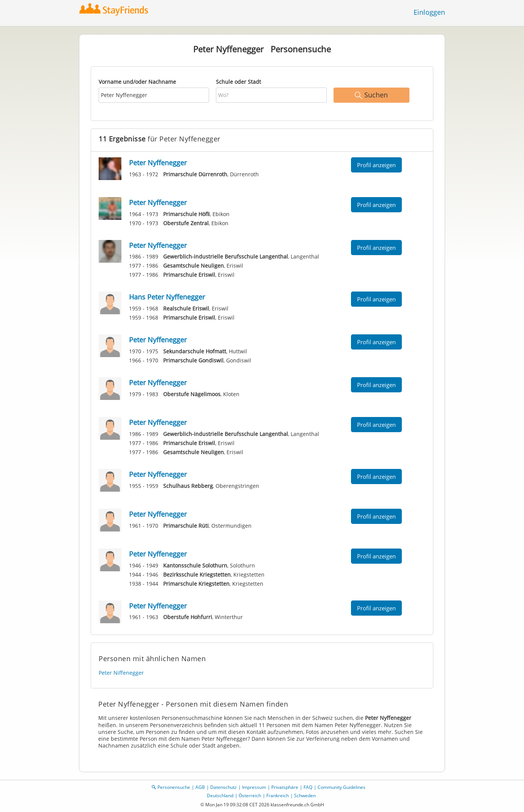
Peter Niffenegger (121, 673)
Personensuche (174, 787)
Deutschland (220, 796)
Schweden (305, 796)
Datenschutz (223, 787)
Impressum (254, 787)
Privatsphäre (285, 787)
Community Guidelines (341, 787)
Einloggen (429, 12)
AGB (200, 787)
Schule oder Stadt (238, 82)
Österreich (250, 796)
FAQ (308, 787)
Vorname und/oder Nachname (137, 82)
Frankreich (278, 796)
